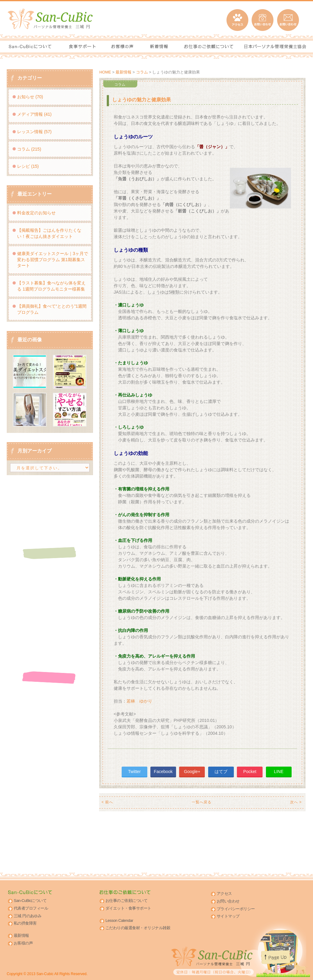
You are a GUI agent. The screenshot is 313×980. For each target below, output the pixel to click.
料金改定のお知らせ (36, 213)
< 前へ (107, 802)
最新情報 (123, 72)
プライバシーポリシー (236, 909)
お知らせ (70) (30, 97)
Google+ (192, 772)
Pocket (250, 772)
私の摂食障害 (25, 923)
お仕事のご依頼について (126, 901)
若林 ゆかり (139, 701)
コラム (142, 72)
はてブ (221, 772)
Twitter (134, 772)
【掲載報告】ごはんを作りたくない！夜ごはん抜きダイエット (49, 233)
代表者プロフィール (31, 908)
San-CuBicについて (30, 901)
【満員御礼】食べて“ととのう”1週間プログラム (52, 309)
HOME (105, 72)
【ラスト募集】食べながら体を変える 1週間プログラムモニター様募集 (51, 286)
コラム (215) (29, 149)
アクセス (224, 894)
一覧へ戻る (202, 802)
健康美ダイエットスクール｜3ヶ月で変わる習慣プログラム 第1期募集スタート (53, 259)
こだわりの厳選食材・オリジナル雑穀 (138, 928)
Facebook (163, 772)
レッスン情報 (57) (34, 132)
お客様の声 (23, 943)
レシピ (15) (28, 166)
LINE (279, 772)
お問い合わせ (228, 901)
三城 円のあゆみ (28, 916)
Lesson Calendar (119, 920)
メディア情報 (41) (34, 114)
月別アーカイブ (35, 451)
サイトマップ (228, 916)
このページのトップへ (280, 962)
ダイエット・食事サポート (128, 908)
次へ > (296, 802)
